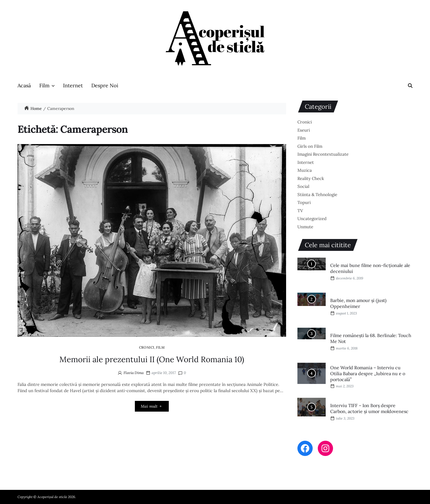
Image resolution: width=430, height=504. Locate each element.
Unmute (305, 227)
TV (300, 211)
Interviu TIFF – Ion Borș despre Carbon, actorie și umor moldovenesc (369, 408)
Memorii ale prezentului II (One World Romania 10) (152, 359)
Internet (73, 85)
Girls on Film (310, 146)
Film (47, 85)
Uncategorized (312, 219)
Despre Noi (105, 85)
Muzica (305, 170)
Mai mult (152, 406)
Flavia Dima (134, 373)
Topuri (304, 202)
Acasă (24, 85)
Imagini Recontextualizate (323, 154)
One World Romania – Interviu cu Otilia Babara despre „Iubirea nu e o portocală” (368, 373)
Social (303, 186)
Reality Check (311, 178)
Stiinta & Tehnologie (317, 195)
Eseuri (304, 130)
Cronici (147, 347)
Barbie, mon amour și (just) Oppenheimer (358, 303)
